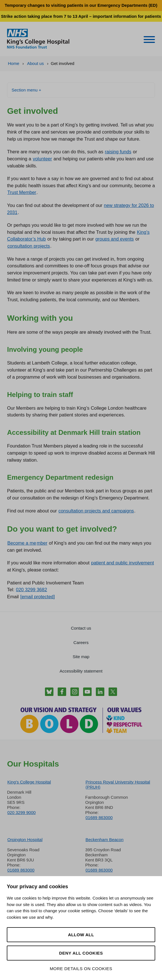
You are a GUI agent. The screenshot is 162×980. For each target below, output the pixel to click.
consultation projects (29, 246)
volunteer (42, 159)
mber (42, 543)
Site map (81, 657)
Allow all (81, 935)
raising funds (118, 152)
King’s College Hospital (29, 782)
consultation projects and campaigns (96, 511)
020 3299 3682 (31, 590)
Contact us (81, 628)
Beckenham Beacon (105, 840)
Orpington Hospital (25, 840)
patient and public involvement (122, 563)
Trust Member (22, 192)
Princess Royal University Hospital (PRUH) (118, 784)
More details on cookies (81, 969)
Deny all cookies (81, 953)
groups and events (115, 239)
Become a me (22, 543)
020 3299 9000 (21, 812)
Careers (81, 642)
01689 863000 (99, 818)
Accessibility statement (81, 671)
